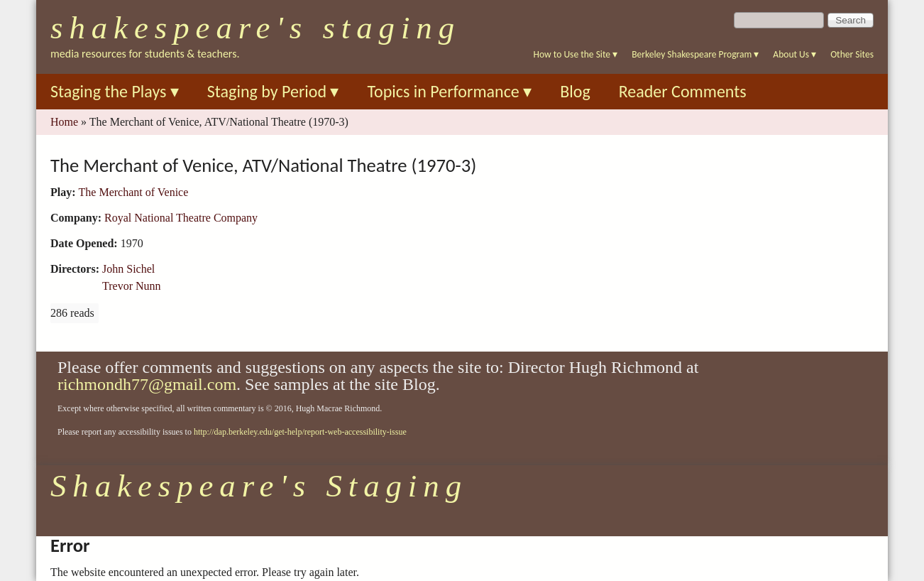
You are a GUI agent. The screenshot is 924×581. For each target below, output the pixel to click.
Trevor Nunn (132, 286)
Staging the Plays (115, 91)
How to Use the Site (576, 54)
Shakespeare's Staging (255, 28)
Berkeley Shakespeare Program (695, 54)
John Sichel (128, 269)
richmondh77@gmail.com (147, 384)
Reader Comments (683, 91)
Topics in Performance (449, 91)
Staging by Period (273, 91)
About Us (794, 54)
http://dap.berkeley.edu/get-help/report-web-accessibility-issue (300, 432)
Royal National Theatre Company (181, 218)
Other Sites (852, 54)
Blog (575, 91)
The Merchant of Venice (134, 192)
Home (64, 122)
